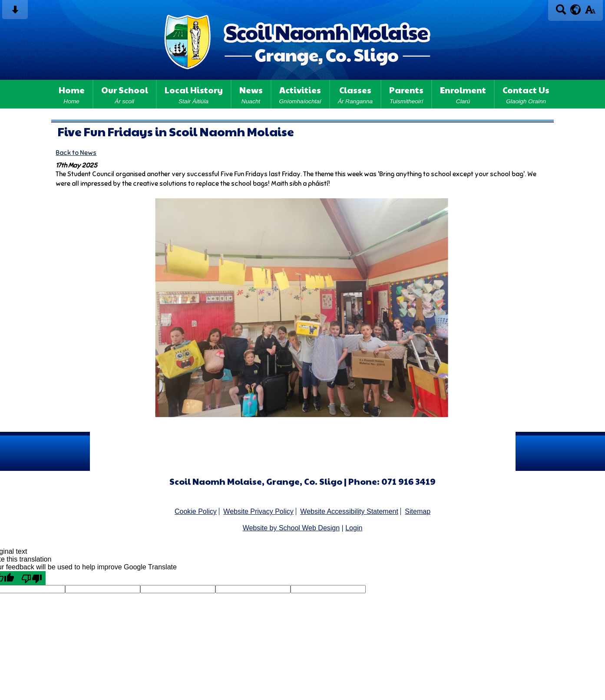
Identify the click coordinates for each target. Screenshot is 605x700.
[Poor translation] (32, 578)
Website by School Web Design (291, 528)
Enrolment (463, 94)
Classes (355, 94)
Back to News (76, 153)
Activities (300, 94)
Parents (406, 94)
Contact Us (526, 94)
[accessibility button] (590, 12)
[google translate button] (576, 10)
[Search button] (561, 12)
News (251, 94)
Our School (125, 94)
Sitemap (418, 511)
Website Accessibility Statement (349, 511)
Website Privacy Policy (258, 511)
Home (72, 94)
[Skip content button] (15, 12)
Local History (194, 94)
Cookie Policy (196, 511)
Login (354, 528)
